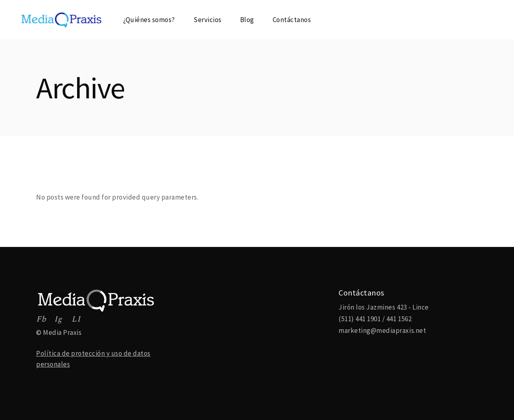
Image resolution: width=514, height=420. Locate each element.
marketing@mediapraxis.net (382, 330)
